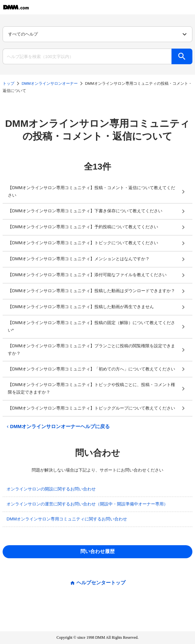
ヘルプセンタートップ (101, 583)
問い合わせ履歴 (98, 551)
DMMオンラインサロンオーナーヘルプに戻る (57, 427)
